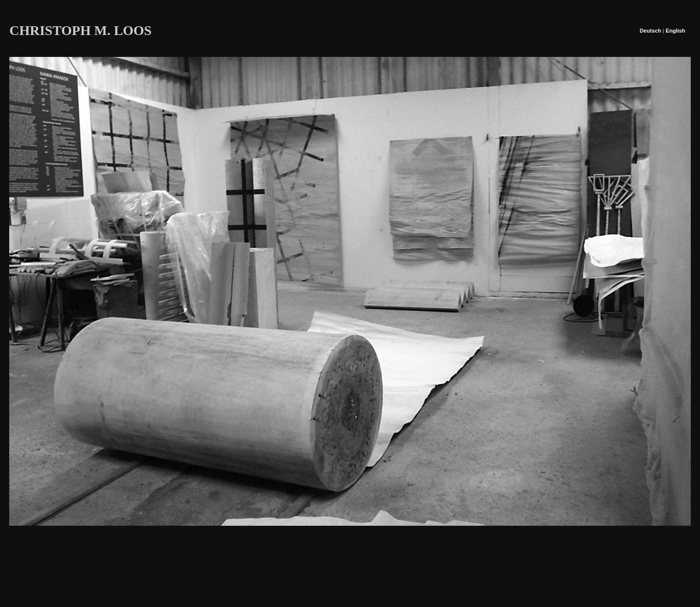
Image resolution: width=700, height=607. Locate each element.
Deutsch (650, 31)
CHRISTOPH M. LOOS (80, 30)
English (675, 31)
